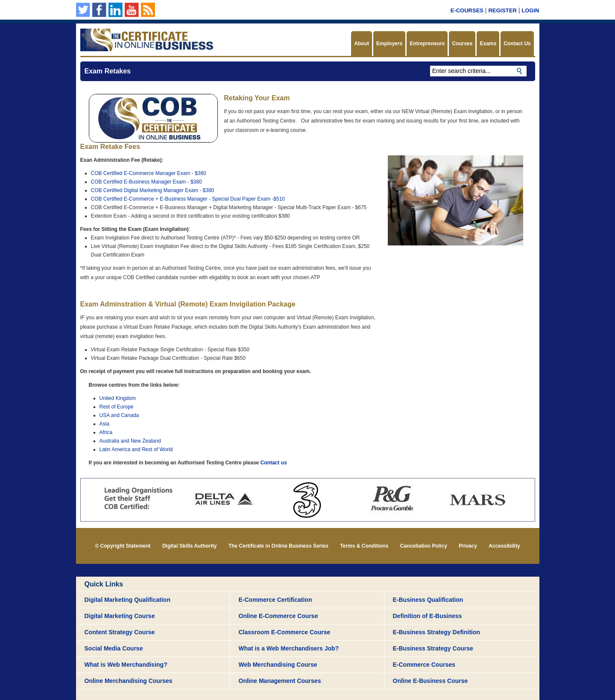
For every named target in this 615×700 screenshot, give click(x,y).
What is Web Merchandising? (126, 665)
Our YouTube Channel (132, 10)
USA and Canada (119, 415)
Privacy (468, 546)
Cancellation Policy (424, 546)
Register (502, 10)
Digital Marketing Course (120, 616)
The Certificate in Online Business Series (278, 546)
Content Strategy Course (120, 632)
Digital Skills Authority (190, 546)
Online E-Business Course (430, 681)
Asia (104, 424)
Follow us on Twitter (83, 10)
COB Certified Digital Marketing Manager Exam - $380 (153, 190)
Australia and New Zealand (130, 441)
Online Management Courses (280, 681)
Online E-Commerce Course (278, 616)
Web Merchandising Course (278, 665)
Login (530, 10)
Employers (389, 44)
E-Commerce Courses (424, 665)
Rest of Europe (117, 407)
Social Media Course (114, 648)
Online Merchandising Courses (129, 681)
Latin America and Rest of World (136, 449)
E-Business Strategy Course (433, 648)
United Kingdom (118, 398)
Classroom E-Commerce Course (285, 632)
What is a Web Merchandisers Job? (289, 648)
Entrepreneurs (427, 44)
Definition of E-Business (428, 616)
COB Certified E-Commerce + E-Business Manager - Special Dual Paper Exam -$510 (188, 199)
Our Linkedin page (116, 10)
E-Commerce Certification (275, 600)
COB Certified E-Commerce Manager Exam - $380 (149, 173)
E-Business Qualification (428, 600)
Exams (488, 44)
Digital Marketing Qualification (127, 600)
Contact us (274, 463)
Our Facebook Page (99, 10)
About (362, 44)
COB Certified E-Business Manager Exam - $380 (146, 182)
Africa (106, 432)
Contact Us (517, 44)
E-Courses (467, 10)
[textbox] (478, 71)
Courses (462, 44)
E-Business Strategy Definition (437, 632)
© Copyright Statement (123, 546)
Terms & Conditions (364, 546)
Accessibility (504, 546)
